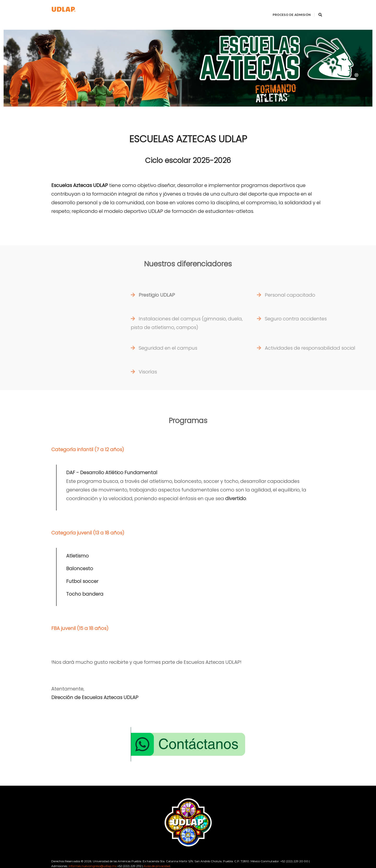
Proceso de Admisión (286, 9)
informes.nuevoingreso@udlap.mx (93, 853)
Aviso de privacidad (157, 853)
